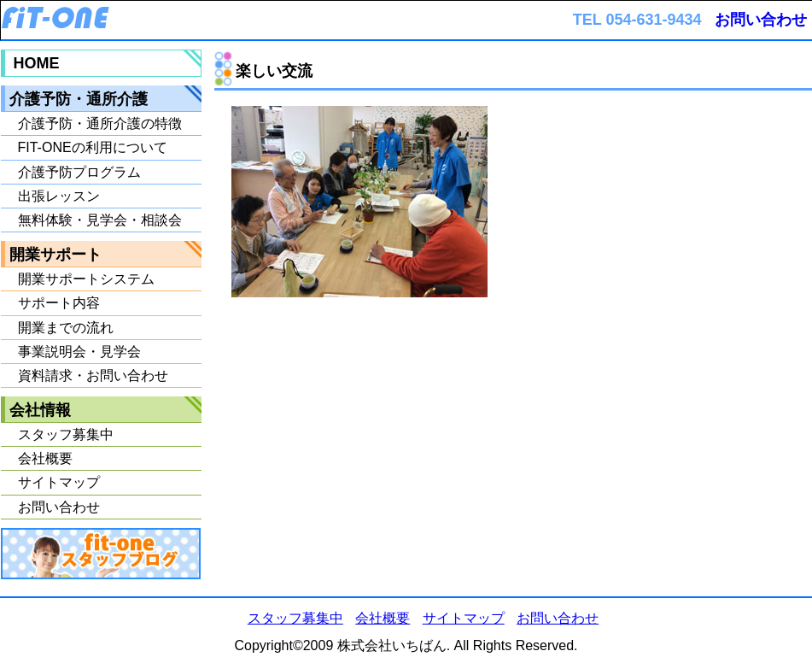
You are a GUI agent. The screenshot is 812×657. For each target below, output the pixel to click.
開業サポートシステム (86, 279)
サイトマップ (59, 482)
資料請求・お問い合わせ (93, 375)
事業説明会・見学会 (79, 352)
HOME (37, 63)
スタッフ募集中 (66, 434)
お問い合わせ (761, 20)
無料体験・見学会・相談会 (100, 220)
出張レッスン (59, 196)
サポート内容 (59, 303)
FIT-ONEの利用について (93, 147)
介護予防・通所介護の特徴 (100, 123)
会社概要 (45, 458)
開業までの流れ (66, 328)
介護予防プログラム (79, 172)
